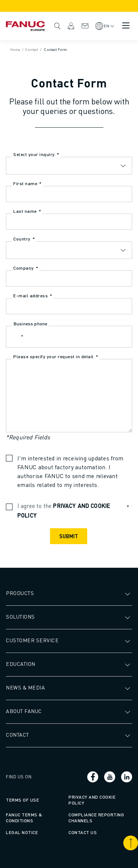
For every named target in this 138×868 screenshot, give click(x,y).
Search (57, 26)
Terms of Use (22, 800)
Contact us (83, 832)
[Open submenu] (128, 593)
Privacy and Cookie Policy (92, 800)
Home (15, 49)
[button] (16, 337)
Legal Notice (22, 832)
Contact (85, 26)
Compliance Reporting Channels (96, 818)
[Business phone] (69, 337)
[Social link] (93, 777)
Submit (69, 536)
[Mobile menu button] (126, 25)
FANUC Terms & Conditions (24, 818)
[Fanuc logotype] (26, 26)
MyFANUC (71, 26)
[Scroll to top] (131, 843)
